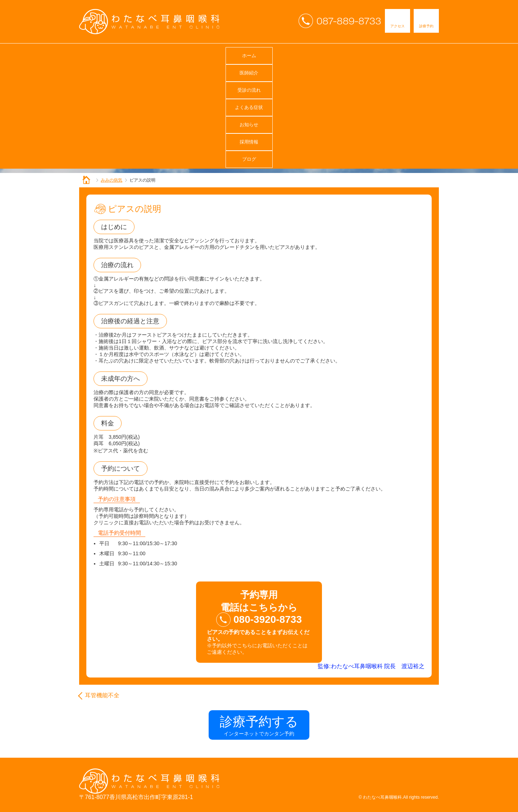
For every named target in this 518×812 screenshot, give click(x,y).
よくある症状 (259, 54)
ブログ (411, 54)
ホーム (106, 54)
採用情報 (360, 54)
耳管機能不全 (102, 695)
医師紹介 (157, 54)
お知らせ (309, 54)
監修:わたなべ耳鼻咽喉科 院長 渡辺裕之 (371, 666)
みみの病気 (112, 180)
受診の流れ (208, 54)
